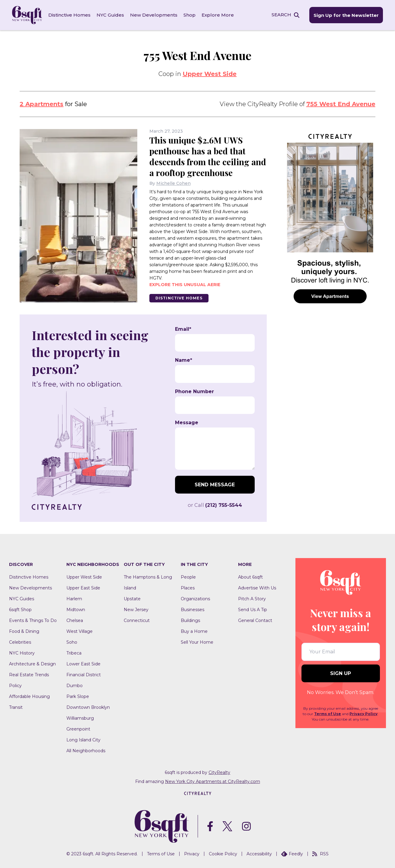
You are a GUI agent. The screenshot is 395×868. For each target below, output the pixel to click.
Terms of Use (328, 714)
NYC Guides (110, 15)
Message (187, 423)
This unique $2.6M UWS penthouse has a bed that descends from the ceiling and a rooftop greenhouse (208, 156)
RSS (320, 854)
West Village (80, 631)
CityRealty (219, 772)
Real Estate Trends (29, 675)
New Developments (154, 15)
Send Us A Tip (253, 610)
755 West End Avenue (341, 104)
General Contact (255, 620)
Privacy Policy (363, 714)
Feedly (292, 854)
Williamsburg (80, 718)
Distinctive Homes (69, 15)
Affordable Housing (29, 696)
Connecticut (137, 620)
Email (183, 329)
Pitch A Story (252, 599)
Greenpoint (78, 729)
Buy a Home (194, 631)
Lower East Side (83, 664)
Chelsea (75, 620)
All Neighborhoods (86, 751)
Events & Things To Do (33, 620)
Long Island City (83, 740)
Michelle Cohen (174, 183)
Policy (15, 686)
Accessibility (259, 854)
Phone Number (194, 392)
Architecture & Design (32, 664)
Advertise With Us (257, 588)
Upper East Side (83, 588)
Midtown (76, 610)
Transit (16, 707)
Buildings (190, 620)
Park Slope (78, 696)
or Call (215, 505)
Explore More (218, 15)
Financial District (84, 675)
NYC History (22, 653)
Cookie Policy (223, 854)
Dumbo (75, 686)
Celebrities (20, 642)
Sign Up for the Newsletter (346, 15)
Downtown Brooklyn (88, 707)
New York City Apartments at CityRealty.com (213, 781)
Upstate (132, 599)
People (188, 577)
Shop (190, 15)
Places (188, 588)
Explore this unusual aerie (185, 285)
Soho (72, 642)
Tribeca (74, 653)
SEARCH (281, 15)
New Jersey (136, 610)
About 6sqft (250, 577)
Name (184, 360)
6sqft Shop (20, 610)
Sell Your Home (197, 642)
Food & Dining (24, 631)
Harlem (74, 599)
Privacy (192, 854)
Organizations (195, 599)
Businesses (193, 610)
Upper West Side (210, 74)
